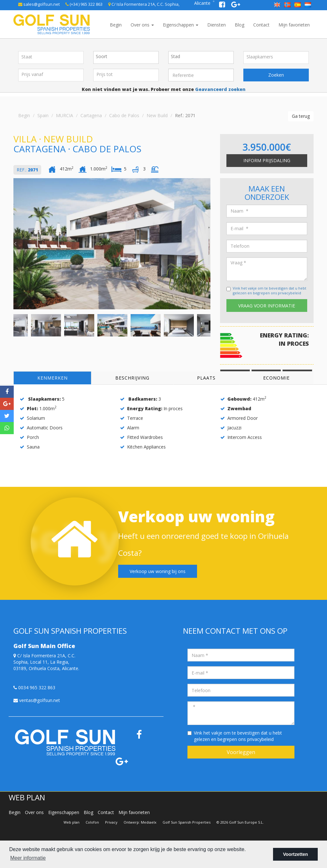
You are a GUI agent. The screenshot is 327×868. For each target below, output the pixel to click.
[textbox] (128, 57)
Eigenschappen (181, 25)
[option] (112, 244)
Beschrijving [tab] (132, 378)
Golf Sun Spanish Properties (186, 822)
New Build (157, 115)
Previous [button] (15, 244)
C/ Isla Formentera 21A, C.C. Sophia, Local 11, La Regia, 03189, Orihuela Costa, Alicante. (46, 662)
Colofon (92, 822)
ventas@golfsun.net (37, 700)
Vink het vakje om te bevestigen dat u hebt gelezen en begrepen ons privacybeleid (270, 291)
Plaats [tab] (206, 378)
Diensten (217, 25)
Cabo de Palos (124, 115)
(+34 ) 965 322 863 (84, 4)
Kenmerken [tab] (53, 378)
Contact (261, 25)
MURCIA (65, 115)
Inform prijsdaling (267, 160)
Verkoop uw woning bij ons (158, 571)
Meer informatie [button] (28, 858)
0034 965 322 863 (34, 687)
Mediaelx (149, 822)
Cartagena (91, 115)
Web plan (72, 822)
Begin (116, 25)
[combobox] (126, 57)
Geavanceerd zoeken (220, 89)
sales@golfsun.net (39, 4)
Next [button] (209, 244)
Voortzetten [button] (295, 854)
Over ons (142, 25)
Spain (43, 115)
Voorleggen (241, 752)
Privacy (111, 822)
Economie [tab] (276, 378)
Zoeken (276, 75)
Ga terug (301, 116)
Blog (240, 25)
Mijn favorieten (294, 25)
